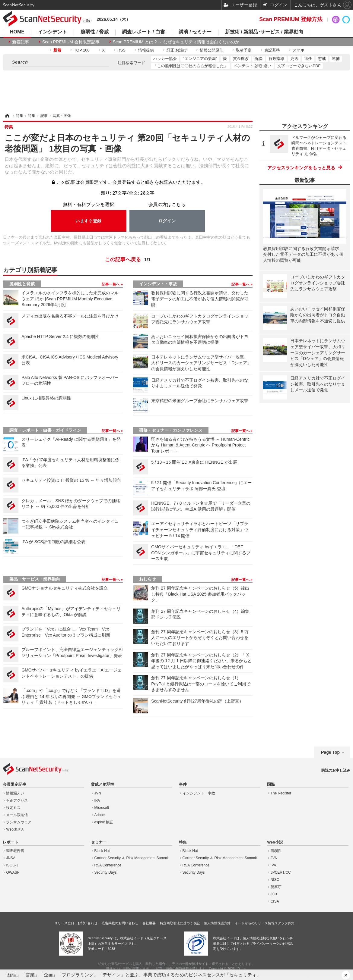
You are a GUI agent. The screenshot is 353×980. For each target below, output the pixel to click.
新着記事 (21, 42)
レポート (11, 842)
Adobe (100, 815)
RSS (121, 50)
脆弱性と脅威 (22, 284)
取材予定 (244, 50)
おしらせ (148, 579)
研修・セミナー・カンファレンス (171, 430)
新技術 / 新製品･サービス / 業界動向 (264, 32)
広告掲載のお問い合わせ (120, 923)
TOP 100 (82, 50)
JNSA (11, 858)
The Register (281, 793)
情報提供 (146, 50)
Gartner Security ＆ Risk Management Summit (132, 858)
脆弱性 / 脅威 (95, 32)
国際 (271, 784)
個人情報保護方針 (217, 923)
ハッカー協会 (165, 59)
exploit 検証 (104, 822)
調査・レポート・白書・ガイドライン (45, 430)
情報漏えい (15, 793)
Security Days (106, 872)
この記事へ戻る (128, 260)
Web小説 (275, 842)
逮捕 (336, 59)
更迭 (294, 59)
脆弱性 (276, 851)
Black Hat (102, 851)
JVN (98, 793)
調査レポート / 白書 (143, 32)
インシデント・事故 (158, 284)
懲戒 (322, 59)
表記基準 (272, 50)
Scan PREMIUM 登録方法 (291, 19)
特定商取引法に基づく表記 (180, 923)
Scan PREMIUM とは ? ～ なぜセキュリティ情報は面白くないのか (176, 42)
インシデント (52, 32)
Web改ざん (15, 829)
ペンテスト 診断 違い (253, 66)
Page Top (330, 752)
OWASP (13, 872)
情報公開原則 (211, 50)
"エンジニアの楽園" (200, 59)
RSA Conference (108, 865)
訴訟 (259, 59)
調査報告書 (15, 851)
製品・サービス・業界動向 (35, 579)
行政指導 (276, 59)
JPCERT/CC (281, 872)
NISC (275, 880)
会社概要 (149, 923)
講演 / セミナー (195, 32)
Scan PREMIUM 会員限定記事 (71, 42)
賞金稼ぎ (241, 59)
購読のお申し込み (336, 770)
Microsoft (102, 808)
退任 (308, 59)
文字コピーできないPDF (299, 66)
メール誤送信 (17, 815)
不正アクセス (17, 800)
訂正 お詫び (177, 50)
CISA (275, 901)
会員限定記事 (14, 784)
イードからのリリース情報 (255, 923)
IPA (97, 800)
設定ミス (13, 808)
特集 (183, 842)
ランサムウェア (19, 822)
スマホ (299, 50)
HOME (17, 32)
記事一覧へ (111, 284)
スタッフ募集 (285, 923)
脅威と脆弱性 (103, 784)
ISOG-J (12, 865)
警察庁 (276, 887)
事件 (183, 784)
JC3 (274, 894)
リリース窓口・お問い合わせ (76, 923)
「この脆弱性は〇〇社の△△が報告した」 (191, 66)
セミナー (99, 842)
